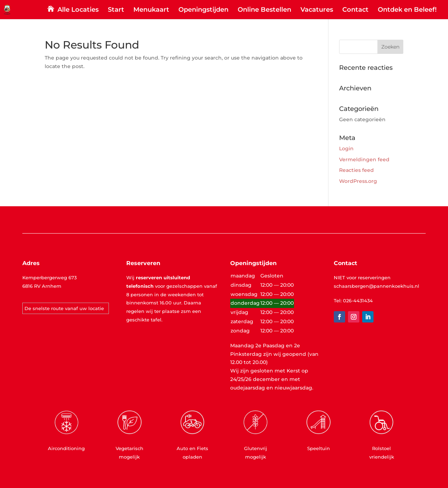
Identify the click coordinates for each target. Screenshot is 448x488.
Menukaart (151, 10)
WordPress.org (358, 181)
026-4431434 (358, 301)
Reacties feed (356, 170)
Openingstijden (203, 10)
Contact (355, 10)
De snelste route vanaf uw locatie (64, 308)
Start (116, 10)
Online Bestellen (264, 10)
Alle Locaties (78, 10)
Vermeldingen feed (364, 159)
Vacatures (317, 10)
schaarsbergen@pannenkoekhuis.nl (377, 286)
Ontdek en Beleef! (407, 10)
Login (346, 148)
